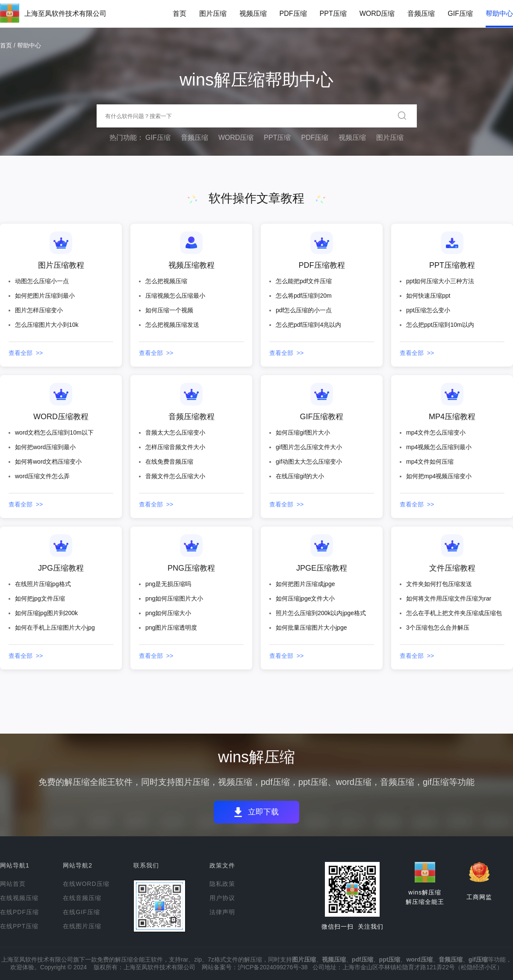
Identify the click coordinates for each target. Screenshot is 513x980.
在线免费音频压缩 (169, 462)
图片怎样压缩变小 (39, 310)
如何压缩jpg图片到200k (46, 613)
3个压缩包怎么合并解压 (438, 628)
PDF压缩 (293, 13)
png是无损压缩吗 (168, 584)
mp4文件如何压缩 (430, 462)
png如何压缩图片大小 (174, 598)
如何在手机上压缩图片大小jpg (55, 628)
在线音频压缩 (82, 898)
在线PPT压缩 (19, 926)
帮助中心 (499, 13)
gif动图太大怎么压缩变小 (309, 462)
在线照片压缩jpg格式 (43, 584)
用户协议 (222, 898)
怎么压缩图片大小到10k (47, 325)
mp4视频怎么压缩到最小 (439, 447)
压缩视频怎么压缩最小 (175, 296)
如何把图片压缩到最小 (45, 296)
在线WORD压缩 (86, 884)
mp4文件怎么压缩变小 (436, 432)
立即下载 (266, 812)
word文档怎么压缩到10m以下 (54, 432)
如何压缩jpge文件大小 (305, 598)
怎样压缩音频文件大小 (175, 447)
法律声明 (222, 912)
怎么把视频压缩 (166, 281)
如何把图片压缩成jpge (305, 584)
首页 (180, 13)
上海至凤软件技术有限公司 (65, 13)
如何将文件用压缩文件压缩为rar (449, 598)
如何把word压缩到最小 (45, 447)
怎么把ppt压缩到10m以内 (440, 325)
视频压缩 (253, 13)
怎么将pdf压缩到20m (304, 296)
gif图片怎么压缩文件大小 (309, 447)
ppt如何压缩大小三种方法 (440, 281)
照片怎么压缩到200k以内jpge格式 (321, 613)
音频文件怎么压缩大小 (175, 476)
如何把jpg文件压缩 (40, 598)
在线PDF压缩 (19, 912)
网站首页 (13, 884)
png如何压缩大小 (168, 613)
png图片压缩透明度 (171, 628)
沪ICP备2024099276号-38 (273, 967)
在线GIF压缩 (81, 912)
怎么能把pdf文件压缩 (304, 281)
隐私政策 (222, 884)
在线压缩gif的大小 (300, 476)
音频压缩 (421, 13)
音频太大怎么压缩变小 (175, 432)
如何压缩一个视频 (169, 310)
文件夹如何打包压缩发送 (439, 584)
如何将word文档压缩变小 (48, 462)
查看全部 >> (26, 353)
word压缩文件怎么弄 (42, 476)
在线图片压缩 (82, 926)
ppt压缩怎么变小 (428, 310)
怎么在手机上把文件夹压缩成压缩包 (454, 613)
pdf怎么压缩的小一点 (304, 310)
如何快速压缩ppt (428, 296)
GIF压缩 (460, 13)
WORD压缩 (377, 13)
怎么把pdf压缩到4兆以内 (308, 325)
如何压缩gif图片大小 (303, 432)
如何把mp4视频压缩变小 (439, 476)
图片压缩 (213, 13)
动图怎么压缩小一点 (42, 281)
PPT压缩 (333, 13)
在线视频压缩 (19, 898)
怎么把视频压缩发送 (172, 325)
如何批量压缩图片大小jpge (311, 628)
